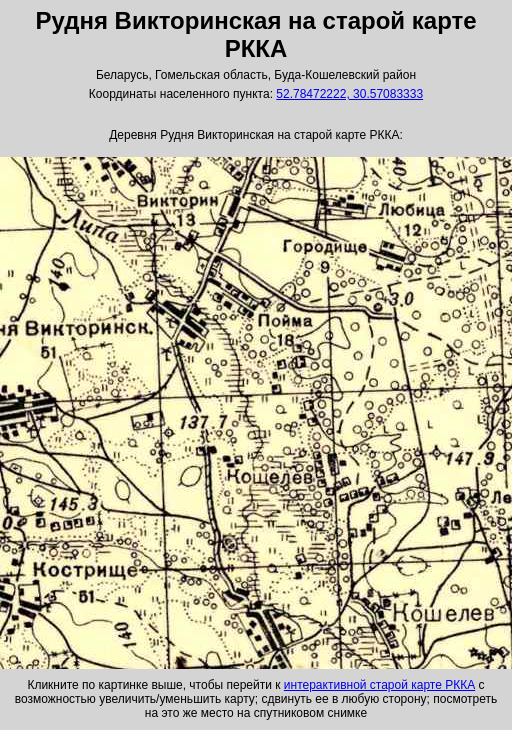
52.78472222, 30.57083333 (349, 94)
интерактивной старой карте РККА (379, 685)
